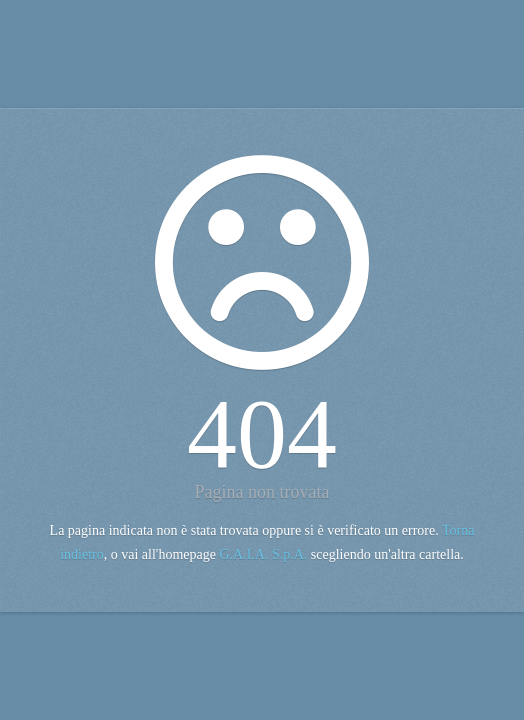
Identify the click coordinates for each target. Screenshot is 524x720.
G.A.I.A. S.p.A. (263, 554)
